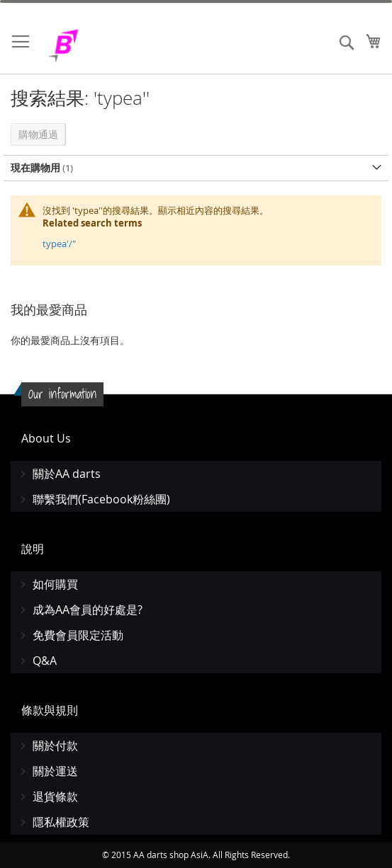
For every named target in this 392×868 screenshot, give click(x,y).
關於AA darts (67, 474)
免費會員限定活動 (78, 635)
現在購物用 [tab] (35, 167)
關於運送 (55, 771)
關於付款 (55, 746)
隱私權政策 (61, 822)
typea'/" (59, 244)
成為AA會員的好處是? (88, 610)
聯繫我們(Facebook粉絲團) (101, 499)
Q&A (45, 661)
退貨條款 (55, 796)
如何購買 (55, 584)
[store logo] (99, 46)
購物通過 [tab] (38, 134)
